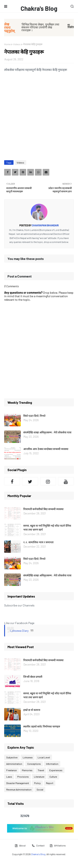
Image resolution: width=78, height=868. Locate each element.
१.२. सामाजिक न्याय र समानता (38, 542)
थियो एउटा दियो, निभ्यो (34, 416)
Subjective (12, 757)
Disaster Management (18, 783)
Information (52, 764)
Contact (38, 846)
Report (50, 783)
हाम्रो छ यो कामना (32, 710)
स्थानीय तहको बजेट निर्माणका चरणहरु (42, 726)
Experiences (56, 770)
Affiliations (58, 846)
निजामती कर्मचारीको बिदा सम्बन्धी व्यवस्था (43, 509)
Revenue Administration (19, 789)
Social (40, 789)
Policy (37, 783)
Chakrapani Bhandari (45, 225)
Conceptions (34, 764)
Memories (27, 770)
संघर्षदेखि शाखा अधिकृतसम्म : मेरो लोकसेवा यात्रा (47, 432)
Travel (41, 770)
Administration (14, 764)
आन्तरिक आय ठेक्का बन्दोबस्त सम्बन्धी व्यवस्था (46, 449)
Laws (9, 777)
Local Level (44, 757)
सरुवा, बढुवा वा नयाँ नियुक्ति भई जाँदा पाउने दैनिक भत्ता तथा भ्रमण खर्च (47, 528)
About (20, 846)
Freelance (11, 770)
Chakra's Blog (39, 8)
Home (7, 44)
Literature (39, 777)
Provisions (23, 777)
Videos (17, 44)
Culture (53, 777)
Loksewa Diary (19, 631)
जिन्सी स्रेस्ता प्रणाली (33, 677)
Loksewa (28, 757)
